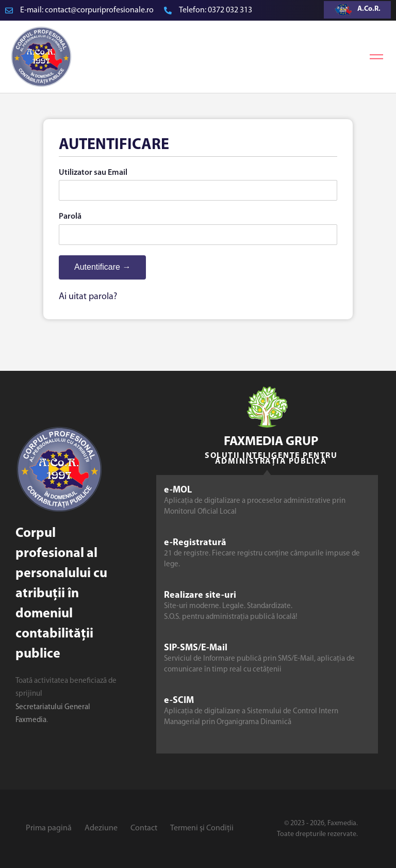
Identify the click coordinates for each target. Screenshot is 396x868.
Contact (144, 828)
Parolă (70, 217)
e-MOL (178, 490)
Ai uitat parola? (88, 297)
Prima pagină (49, 828)
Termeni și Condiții (202, 828)
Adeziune (101, 828)
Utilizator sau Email (93, 173)
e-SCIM (179, 701)
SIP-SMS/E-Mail (196, 648)
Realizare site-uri (200, 595)
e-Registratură (195, 543)
